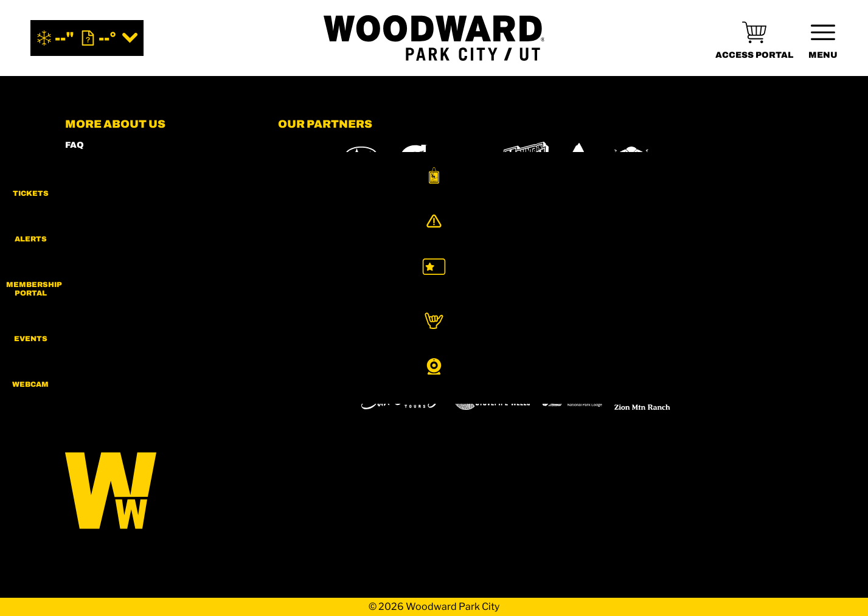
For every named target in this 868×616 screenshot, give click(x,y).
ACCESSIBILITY (101, 211)
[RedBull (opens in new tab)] (632, 159)
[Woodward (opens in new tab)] (314, 398)
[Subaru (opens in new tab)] (362, 160)
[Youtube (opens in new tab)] (178, 365)
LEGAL (81, 260)
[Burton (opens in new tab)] (579, 159)
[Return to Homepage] (434, 38)
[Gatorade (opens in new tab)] (413, 160)
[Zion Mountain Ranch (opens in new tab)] (642, 398)
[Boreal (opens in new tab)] (374, 363)
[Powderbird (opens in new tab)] (720, 364)
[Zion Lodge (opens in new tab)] (572, 398)
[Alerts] (838, 235)
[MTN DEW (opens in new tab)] (526, 160)
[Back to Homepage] (156, 492)
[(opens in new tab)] (754, 38)
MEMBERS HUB (101, 194)
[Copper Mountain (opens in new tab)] (438, 364)
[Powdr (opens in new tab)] (306, 363)
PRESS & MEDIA (102, 227)
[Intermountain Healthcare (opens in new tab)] (465, 160)
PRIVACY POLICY (104, 244)
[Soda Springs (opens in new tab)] (660, 363)
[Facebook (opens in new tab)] (111, 365)
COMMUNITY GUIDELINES (126, 276)
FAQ (75, 145)
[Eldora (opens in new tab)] (502, 364)
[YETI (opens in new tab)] (301, 160)
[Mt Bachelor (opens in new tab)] (557, 363)
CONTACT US (96, 161)
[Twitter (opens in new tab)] (144, 365)
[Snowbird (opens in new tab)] (612, 363)
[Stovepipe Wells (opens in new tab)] (492, 398)
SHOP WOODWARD (108, 178)
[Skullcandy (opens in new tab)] (702, 160)
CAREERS (88, 293)
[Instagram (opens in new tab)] (77, 365)
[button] (838, 185)
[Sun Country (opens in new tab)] (401, 398)
